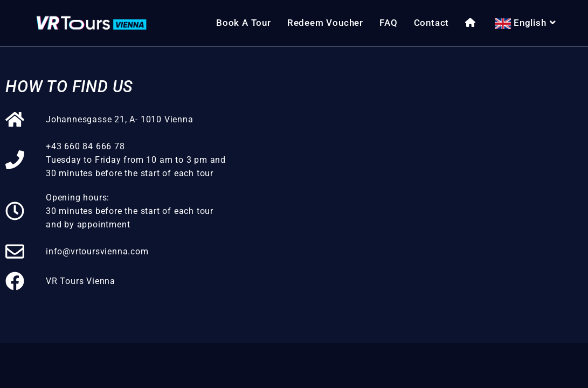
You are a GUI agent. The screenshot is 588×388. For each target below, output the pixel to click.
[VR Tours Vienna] (15, 281)
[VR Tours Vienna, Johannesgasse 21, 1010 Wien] (411, 195)
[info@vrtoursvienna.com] (15, 251)
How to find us (69, 86)
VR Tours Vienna (81, 281)
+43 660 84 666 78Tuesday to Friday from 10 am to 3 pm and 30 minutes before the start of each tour (136, 160)
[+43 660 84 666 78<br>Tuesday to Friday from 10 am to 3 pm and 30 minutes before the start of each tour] (15, 160)
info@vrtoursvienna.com (97, 251)
